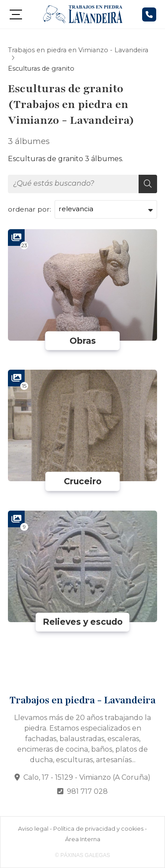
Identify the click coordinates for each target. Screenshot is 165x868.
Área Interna (83, 839)
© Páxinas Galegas (82, 855)
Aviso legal (33, 829)
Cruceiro (83, 481)
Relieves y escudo (83, 622)
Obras (83, 341)
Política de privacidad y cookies (98, 829)
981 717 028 (87, 791)
